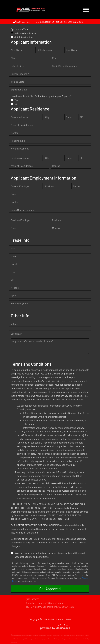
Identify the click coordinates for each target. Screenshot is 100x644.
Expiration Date (19, 89)
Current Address (19, 117)
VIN (12, 280)
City (47, 117)
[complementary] (91, 635)
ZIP (82, 117)
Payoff (14, 295)
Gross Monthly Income (22, 210)
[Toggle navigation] (86, 10)
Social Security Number (65, 66)
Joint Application (24, 37)
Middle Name (45, 50)
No (16, 104)
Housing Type (18, 141)
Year (13, 248)
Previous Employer (20, 220)
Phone (14, 58)
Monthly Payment (20, 148)
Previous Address (20, 158)
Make (13, 256)
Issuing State (17, 82)
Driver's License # (20, 74)
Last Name (72, 50)
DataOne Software (58, 635)
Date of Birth (17, 66)
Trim (13, 272)
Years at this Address (22, 125)
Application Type (20, 29)
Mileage (15, 288)
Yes (16, 100)
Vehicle (14, 324)
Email (55, 58)
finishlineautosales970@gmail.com (44, 603)
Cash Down (16, 334)
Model (14, 264)
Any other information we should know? (33, 341)
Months (15, 133)
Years (14, 194)
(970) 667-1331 (22, 22)
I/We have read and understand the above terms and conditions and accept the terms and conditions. (50, 555)
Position (50, 186)
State (69, 117)
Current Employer (20, 186)
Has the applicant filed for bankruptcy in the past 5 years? (41, 96)
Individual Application (26, 33)
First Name (16, 50)
